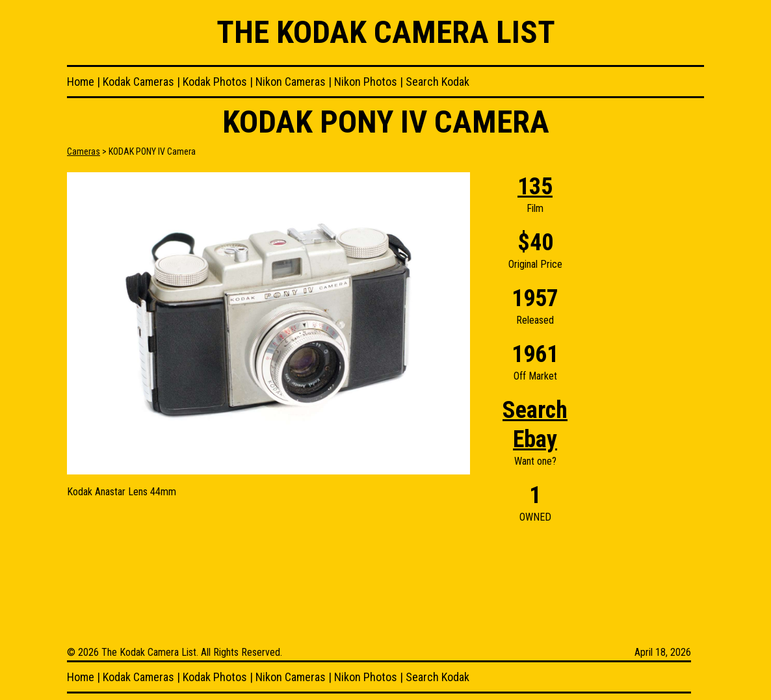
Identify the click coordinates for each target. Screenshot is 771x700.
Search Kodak (438, 82)
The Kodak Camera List (386, 32)
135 (535, 187)
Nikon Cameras (291, 82)
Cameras (84, 151)
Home (81, 82)
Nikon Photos (366, 82)
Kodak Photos (215, 82)
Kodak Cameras (138, 82)
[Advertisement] (652, 367)
